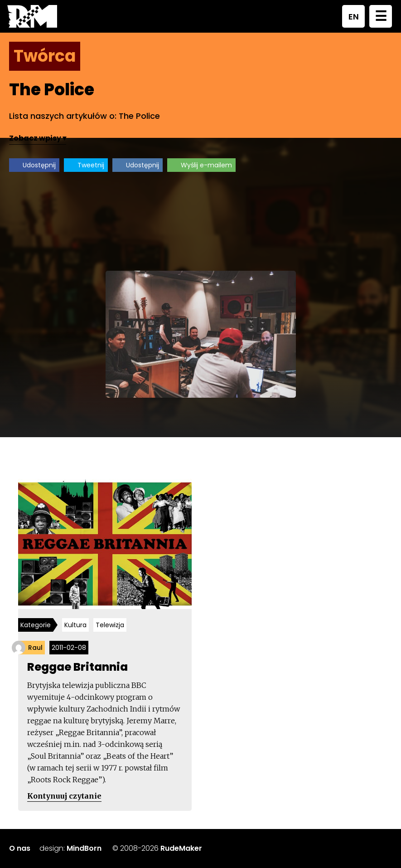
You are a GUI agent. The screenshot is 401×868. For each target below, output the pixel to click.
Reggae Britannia (77, 667)
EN (354, 17)
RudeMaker (181, 848)
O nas (20, 848)
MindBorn (84, 848)
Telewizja (110, 625)
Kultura (75, 625)
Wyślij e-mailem (206, 165)
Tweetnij (91, 165)
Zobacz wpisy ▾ (38, 138)
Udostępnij (39, 165)
